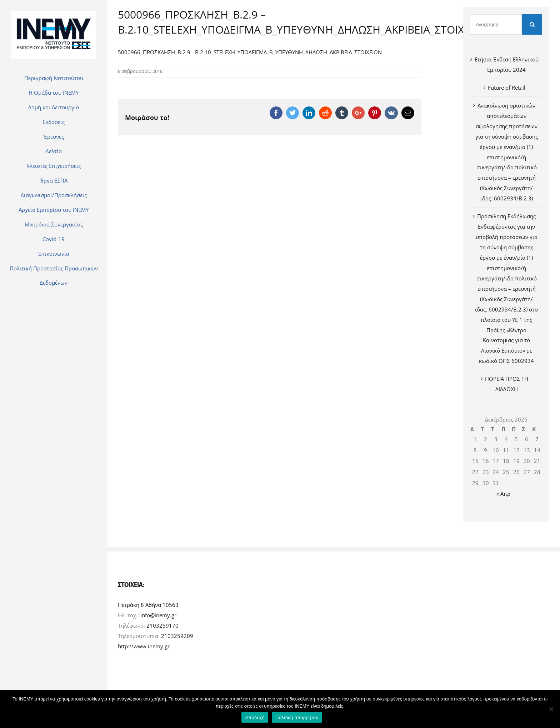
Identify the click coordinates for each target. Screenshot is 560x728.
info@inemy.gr (158, 615)
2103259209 (177, 636)
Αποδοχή (255, 717)
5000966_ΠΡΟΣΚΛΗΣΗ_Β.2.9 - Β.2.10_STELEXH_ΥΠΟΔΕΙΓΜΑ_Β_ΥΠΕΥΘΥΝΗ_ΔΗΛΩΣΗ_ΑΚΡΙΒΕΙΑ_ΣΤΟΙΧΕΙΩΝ (250, 52)
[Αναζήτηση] (496, 24)
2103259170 (162, 625)
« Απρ (503, 494)
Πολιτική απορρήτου (297, 717)
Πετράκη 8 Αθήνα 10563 (148, 605)
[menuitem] (54, 78)
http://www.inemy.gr (144, 646)
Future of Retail (507, 88)
